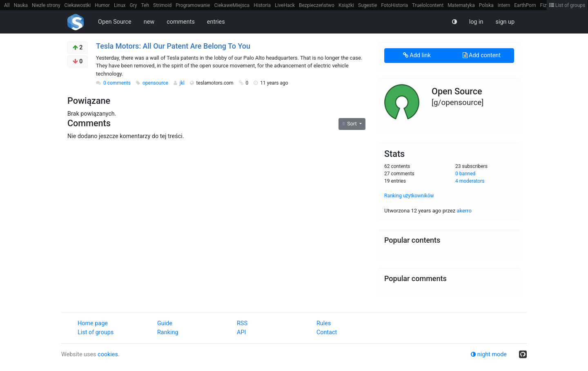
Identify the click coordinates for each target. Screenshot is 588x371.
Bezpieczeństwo (317, 5)
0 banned (465, 174)
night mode (489, 354)
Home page (93, 323)
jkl (183, 83)
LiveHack (285, 5)
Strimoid (162, 5)
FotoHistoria (394, 5)
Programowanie (193, 5)
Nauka (21, 5)
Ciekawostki (78, 5)
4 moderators (470, 181)
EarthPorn (525, 5)
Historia (262, 5)
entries (216, 22)
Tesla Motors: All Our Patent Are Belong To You (173, 46)
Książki (346, 5)
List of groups (567, 5)
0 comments (117, 83)
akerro (464, 211)
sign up (505, 22)
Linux (120, 5)
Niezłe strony (46, 5)
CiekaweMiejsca (232, 5)
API (241, 332)
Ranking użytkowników (409, 196)
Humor (102, 5)
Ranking (168, 332)
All (7, 5)
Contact (327, 332)
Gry (133, 5)
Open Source (115, 22)
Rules (324, 323)
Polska (486, 5)
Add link (417, 55)
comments (181, 22)
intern (504, 5)
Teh (145, 5)
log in (476, 22)
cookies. (109, 354)
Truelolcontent (428, 5)
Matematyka (461, 5)
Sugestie (367, 5)
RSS (242, 323)
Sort (350, 124)
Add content (482, 55)
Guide (165, 323)
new (149, 22)
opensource (156, 83)
